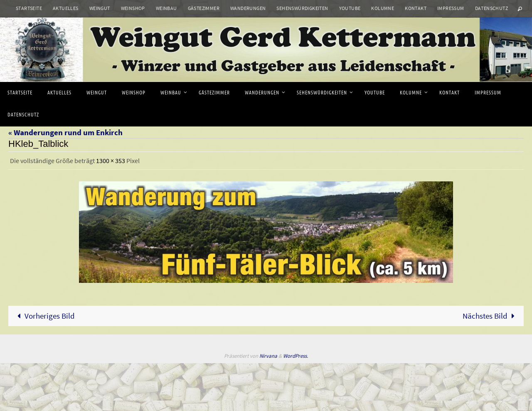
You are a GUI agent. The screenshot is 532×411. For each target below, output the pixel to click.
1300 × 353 (111, 161)
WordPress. (296, 356)
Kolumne (383, 8)
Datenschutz (491, 8)
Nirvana (268, 356)
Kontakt (416, 8)
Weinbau (166, 8)
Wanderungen (248, 8)
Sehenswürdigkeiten (302, 8)
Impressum (451, 8)
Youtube (350, 8)
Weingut (100, 8)
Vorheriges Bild (44, 316)
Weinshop (133, 8)
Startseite (29, 8)
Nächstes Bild (491, 316)
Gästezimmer (204, 8)
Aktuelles (66, 8)
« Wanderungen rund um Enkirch (65, 132)
